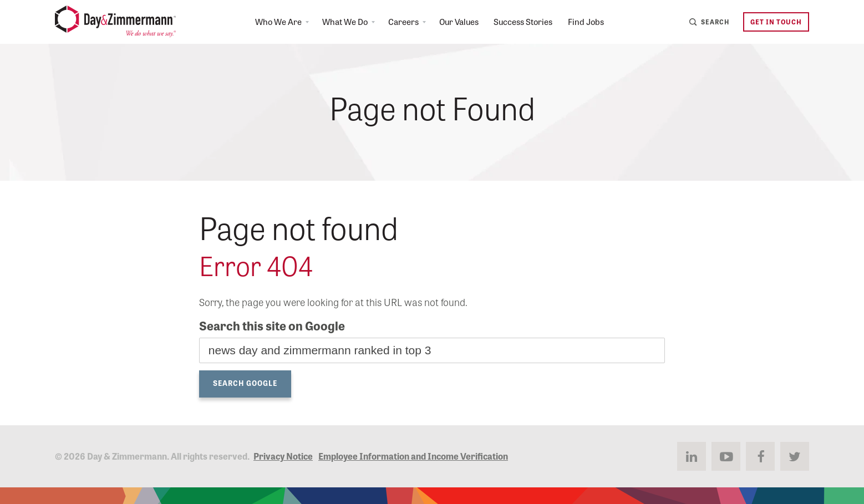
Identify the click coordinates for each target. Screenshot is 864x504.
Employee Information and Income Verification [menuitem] (413, 456)
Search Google (245, 383)
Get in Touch (775, 22)
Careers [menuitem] (399, 22)
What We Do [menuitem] (338, 22)
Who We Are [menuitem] (269, 22)
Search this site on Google (272, 325)
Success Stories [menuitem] (525, 22)
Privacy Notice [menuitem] (283, 456)
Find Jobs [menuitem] (591, 22)
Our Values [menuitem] (457, 22)
